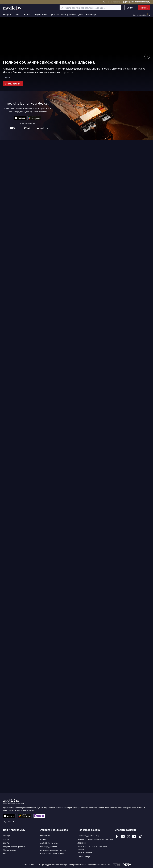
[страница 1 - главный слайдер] (127, 86)
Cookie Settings (84, 857)
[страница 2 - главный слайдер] (132, 86)
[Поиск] (62, 8)
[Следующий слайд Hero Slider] (147, 56)
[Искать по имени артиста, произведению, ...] (90, 8)
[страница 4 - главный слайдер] (140, 86)
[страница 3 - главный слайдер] (136, 86)
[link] (20, 118)
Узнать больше (13, 84)
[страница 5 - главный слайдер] (144, 86)
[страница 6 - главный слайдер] (148, 86)
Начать (144, 8)
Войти (130, 8)
